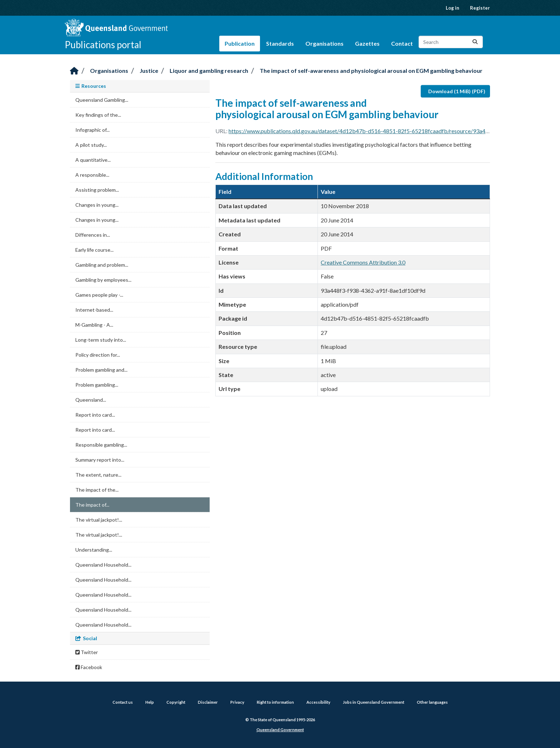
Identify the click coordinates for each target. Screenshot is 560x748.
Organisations (324, 43)
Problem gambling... (97, 385)
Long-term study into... (101, 340)
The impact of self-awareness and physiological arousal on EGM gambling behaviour (371, 71)
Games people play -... (99, 295)
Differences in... (93, 235)
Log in (452, 8)
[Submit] (475, 42)
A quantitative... (93, 160)
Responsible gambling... (101, 445)
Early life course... (94, 250)
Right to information (275, 702)
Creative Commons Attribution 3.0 (363, 262)
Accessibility (318, 702)
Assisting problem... (97, 190)
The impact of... (92, 505)
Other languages (432, 702)
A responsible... (92, 175)
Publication (240, 43)
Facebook (89, 667)
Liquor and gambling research (209, 71)
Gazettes (367, 43)
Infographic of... (92, 130)
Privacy (237, 702)
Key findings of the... (98, 115)
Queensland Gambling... (102, 100)
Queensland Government (280, 730)
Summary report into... (100, 460)
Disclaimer (208, 702)
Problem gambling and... (101, 370)
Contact (402, 43)
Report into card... (95, 415)
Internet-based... (94, 310)
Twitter (87, 652)
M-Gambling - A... (94, 325)
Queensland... (91, 400)
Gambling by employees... (103, 280)
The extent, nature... (98, 475)
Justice (149, 71)
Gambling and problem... (102, 265)
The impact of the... (97, 490)
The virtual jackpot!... (99, 520)
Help (150, 702)
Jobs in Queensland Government (374, 702)
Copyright (176, 702)
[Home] (74, 71)
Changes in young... (97, 205)
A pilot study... (91, 145)
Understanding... (94, 550)
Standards (280, 43)
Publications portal (103, 45)
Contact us (123, 702)
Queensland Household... (103, 565)
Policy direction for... (98, 355)
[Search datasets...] (451, 42)
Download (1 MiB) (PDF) (457, 91)
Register (480, 8)
